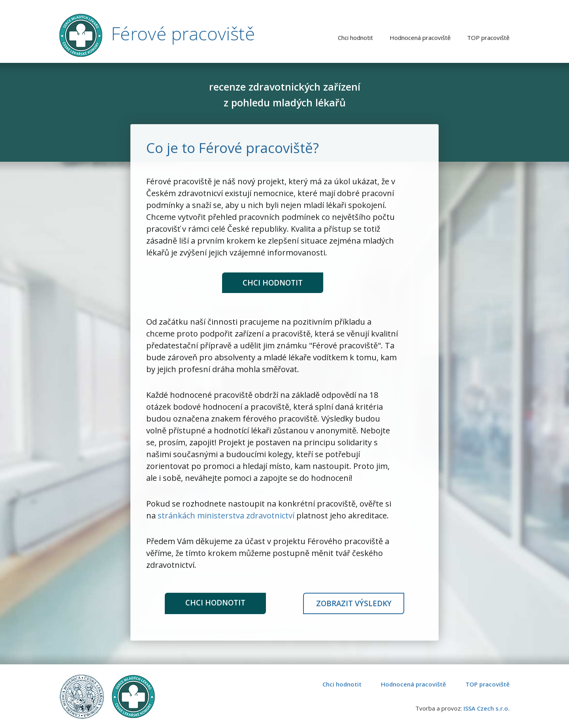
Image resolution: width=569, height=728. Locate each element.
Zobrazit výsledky (354, 603)
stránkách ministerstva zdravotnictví (226, 515)
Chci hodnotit (273, 283)
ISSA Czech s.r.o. (487, 707)
